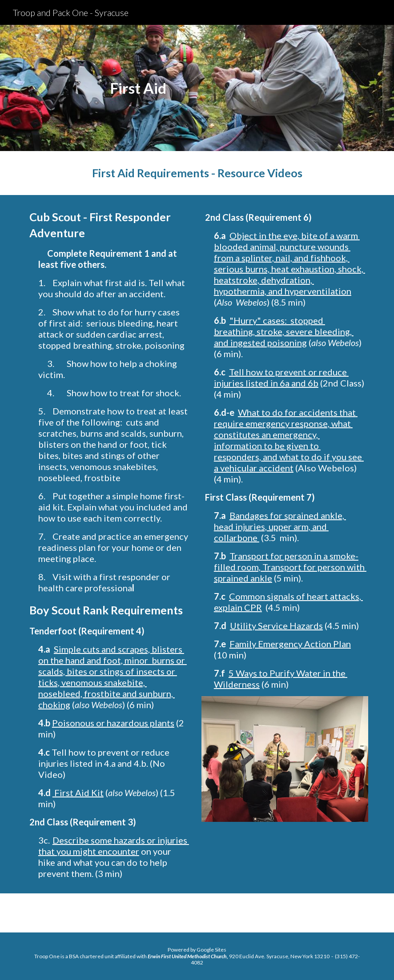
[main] (139, 88)
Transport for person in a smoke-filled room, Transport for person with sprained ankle (290, 567)
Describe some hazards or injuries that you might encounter (114, 846)
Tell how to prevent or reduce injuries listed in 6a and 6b (281, 377)
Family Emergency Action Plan (290, 644)
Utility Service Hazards (276, 625)
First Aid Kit (79, 793)
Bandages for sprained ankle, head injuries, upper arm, (280, 521)
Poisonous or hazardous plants (113, 723)
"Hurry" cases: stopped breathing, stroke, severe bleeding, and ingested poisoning (284, 331)
